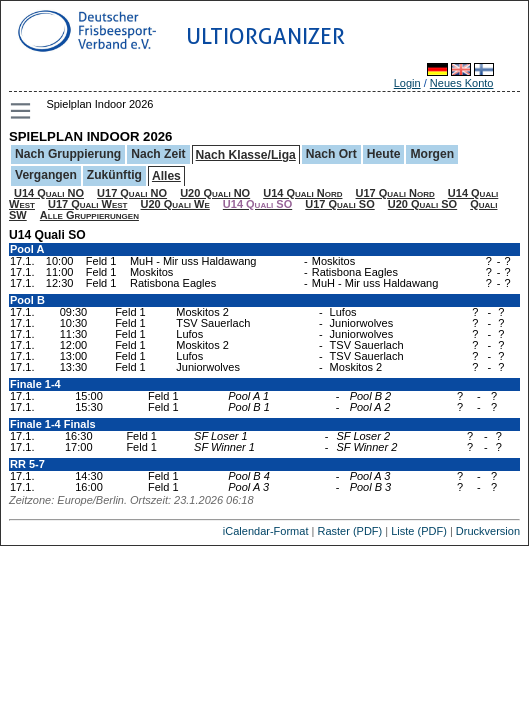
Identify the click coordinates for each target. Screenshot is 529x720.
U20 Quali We (175, 204)
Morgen (432, 154)
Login (407, 83)
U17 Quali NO (132, 193)
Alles (166, 176)
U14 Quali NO (49, 193)
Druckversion (488, 531)
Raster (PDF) (349, 531)
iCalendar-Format (266, 531)
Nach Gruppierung (68, 154)
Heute (384, 154)
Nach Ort (331, 154)
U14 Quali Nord (302, 193)
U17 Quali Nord (395, 193)
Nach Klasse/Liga (246, 155)
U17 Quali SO (339, 204)
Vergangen (46, 175)
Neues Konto (462, 83)
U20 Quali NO (215, 193)
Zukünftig (114, 175)
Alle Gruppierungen (89, 215)
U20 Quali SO (422, 204)
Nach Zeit (158, 154)
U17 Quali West (87, 204)
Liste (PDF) (419, 531)
